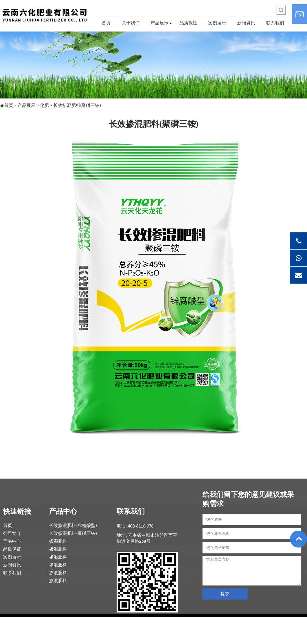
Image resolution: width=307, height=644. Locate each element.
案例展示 (217, 23)
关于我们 (131, 23)
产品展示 (159, 23)
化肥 (44, 105)
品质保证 (188, 23)
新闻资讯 (246, 23)
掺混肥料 (58, 541)
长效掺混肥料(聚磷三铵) (73, 533)
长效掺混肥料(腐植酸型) (73, 525)
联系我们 (275, 23)
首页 (106, 23)
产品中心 (12, 541)
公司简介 (12, 533)
